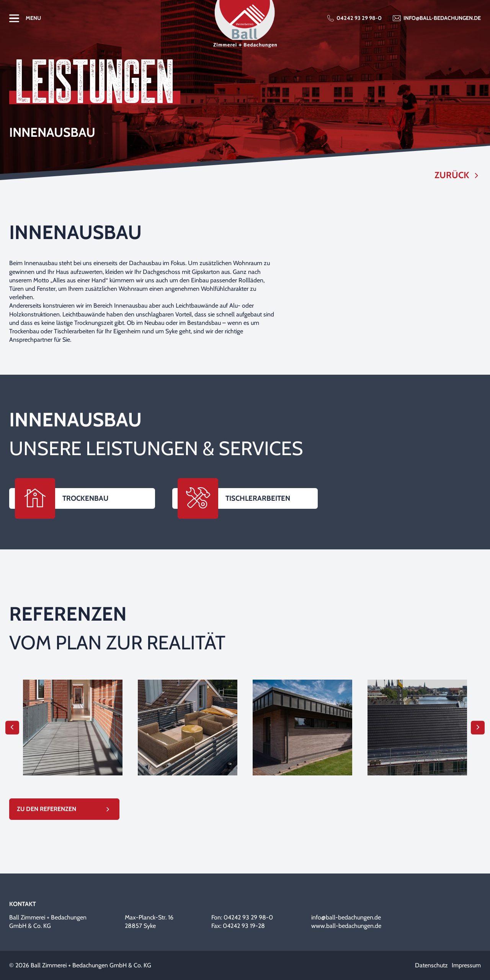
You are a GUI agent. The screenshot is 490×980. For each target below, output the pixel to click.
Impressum (466, 965)
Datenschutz (431, 965)
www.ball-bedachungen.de (346, 926)
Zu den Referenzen (47, 809)
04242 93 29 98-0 (359, 18)
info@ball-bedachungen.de (442, 18)
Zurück (452, 175)
